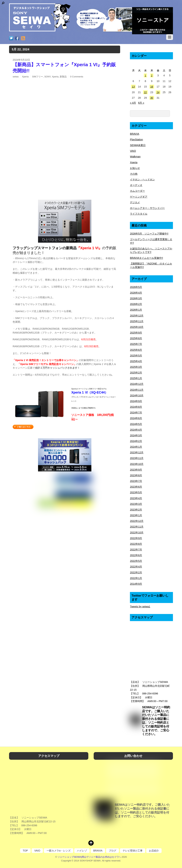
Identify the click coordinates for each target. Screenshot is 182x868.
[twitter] (11, 39)
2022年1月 (136, 578)
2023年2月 (136, 510)
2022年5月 (136, 561)
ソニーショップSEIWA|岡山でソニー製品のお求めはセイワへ (89, 857)
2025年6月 (136, 350)
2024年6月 (136, 418)
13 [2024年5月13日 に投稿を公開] (133, 87)
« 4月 (133, 103)
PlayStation (136, 140)
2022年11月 (137, 527)
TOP (25, 851)
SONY (47, 77)
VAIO (133, 151)
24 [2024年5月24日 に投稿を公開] (158, 92)
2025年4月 (136, 361)
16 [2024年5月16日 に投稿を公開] (152, 87)
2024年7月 (136, 413)
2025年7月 (136, 344)
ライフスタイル (139, 214)
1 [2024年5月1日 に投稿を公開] (145, 75)
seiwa (16, 77)
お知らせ (135, 168)
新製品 (63, 77)
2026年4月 (136, 293)
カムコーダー (137, 191)
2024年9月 (136, 401)
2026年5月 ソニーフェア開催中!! (149, 234)
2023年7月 (136, 481)
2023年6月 (136, 487)
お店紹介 (154, 851)
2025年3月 (136, 367)
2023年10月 (137, 464)
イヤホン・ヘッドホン (142, 179)
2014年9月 (136, 584)
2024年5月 (136, 424)
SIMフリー (38, 77)
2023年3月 (136, 504)
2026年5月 (136, 287)
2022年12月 (137, 521)
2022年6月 (136, 555)
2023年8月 (136, 475)
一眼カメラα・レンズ (58, 851)
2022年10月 (137, 533)
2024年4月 (136, 430)
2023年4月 (136, 498)
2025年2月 (136, 373)
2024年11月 (137, 390)
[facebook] (17, 39)
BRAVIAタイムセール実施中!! (146, 258)
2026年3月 (136, 298)
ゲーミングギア (139, 197)
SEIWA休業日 (138, 145)
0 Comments (77, 77)
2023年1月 (136, 515)
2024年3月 (136, 435)
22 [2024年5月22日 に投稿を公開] (145, 92)
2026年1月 (136, 310)
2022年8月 (136, 544)
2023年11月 (137, 458)
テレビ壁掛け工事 (133, 851)
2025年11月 (137, 321)
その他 (134, 174)
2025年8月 (136, 338)
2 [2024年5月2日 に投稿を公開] (152, 75)
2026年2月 (136, 304)
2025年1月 (136, 378)
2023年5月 (136, 492)
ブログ (113, 851)
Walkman (135, 157)
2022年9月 (136, 538)
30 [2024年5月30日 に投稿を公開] (152, 98)
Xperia (25, 77)
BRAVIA (135, 134)
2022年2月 (136, 572)
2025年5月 (136, 356)
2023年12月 (137, 452)
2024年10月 (137, 395)
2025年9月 (136, 333)
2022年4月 (136, 567)
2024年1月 (136, 447)
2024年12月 (137, 384)
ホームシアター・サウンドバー (147, 208)
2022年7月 (136, 550)
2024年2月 (136, 441)
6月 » (141, 103)
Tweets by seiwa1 (140, 607)
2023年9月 (136, 470)
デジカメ (135, 202)
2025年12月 (137, 316)
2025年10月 (137, 327)
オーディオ (136, 185)
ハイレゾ (82, 851)
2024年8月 (136, 407)
